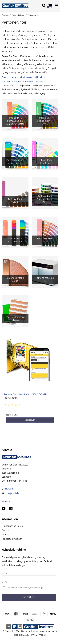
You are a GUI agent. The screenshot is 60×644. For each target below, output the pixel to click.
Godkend (29, 597)
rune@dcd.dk (12, 493)
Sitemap (6, 502)
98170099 (8, 489)
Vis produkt (30, 420)
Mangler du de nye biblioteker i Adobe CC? (24, 82)
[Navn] (29, 573)
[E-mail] (29, 582)
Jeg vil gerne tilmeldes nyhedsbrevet (28, 588)
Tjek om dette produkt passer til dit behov (24, 77)
